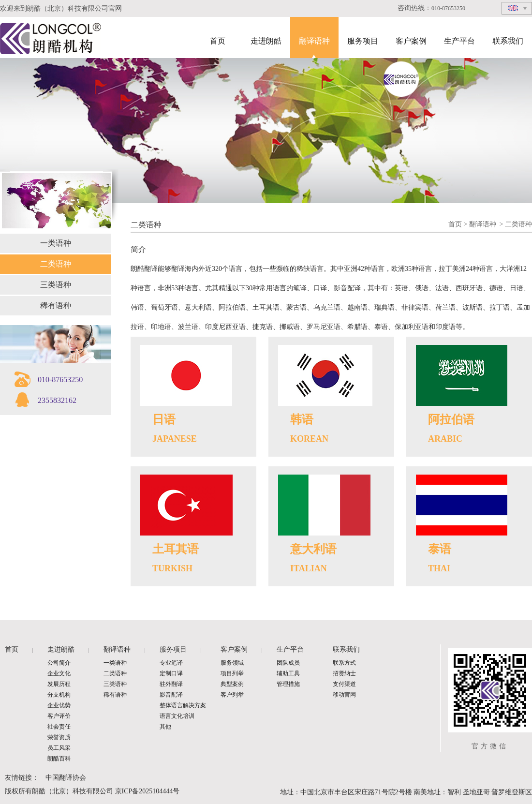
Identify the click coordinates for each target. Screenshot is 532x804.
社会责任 (59, 727)
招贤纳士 (344, 673)
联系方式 (344, 663)
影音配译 (171, 695)
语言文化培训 (177, 716)
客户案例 (411, 41)
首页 (218, 41)
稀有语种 (56, 305)
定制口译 (171, 673)
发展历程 (59, 684)
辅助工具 (288, 673)
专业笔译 (171, 663)
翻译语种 (314, 41)
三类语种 (56, 285)
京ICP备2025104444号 (148, 791)
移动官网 (344, 695)
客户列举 (232, 695)
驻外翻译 (171, 684)
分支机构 (59, 695)
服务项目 (363, 41)
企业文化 (59, 673)
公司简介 (59, 663)
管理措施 (288, 684)
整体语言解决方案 (183, 705)
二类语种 (56, 264)
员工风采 (59, 748)
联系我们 (508, 41)
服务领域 (232, 663)
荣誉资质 (59, 737)
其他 (165, 727)
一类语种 (56, 243)
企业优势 (59, 705)
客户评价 (59, 716)
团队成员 (288, 663)
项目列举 (232, 673)
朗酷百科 (59, 759)
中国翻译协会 (66, 778)
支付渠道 (344, 684)
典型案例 (232, 684)
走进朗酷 (266, 41)
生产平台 (459, 41)
